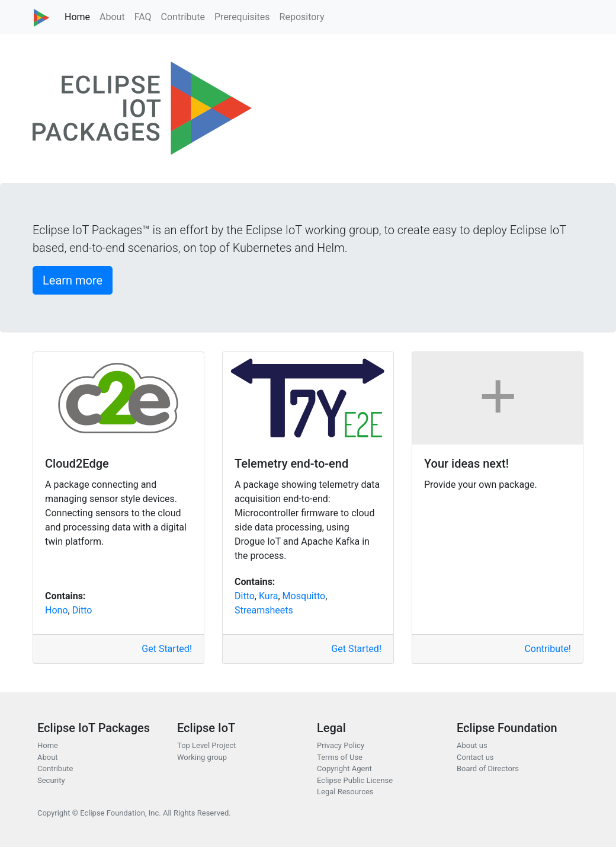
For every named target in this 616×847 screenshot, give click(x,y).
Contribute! (548, 649)
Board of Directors (488, 768)
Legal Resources (345, 792)
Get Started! (167, 649)
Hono (57, 610)
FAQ (143, 17)
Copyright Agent (344, 768)
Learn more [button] (73, 280)
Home (77, 17)
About (112, 17)
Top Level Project (206, 745)
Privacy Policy (341, 745)
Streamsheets (264, 610)
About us (472, 745)
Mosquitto (304, 596)
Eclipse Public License (355, 780)
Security (51, 780)
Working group (202, 757)
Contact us (475, 757)
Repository (302, 17)
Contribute (183, 17)
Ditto (82, 610)
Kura (269, 596)
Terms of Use (340, 757)
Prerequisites (242, 17)
